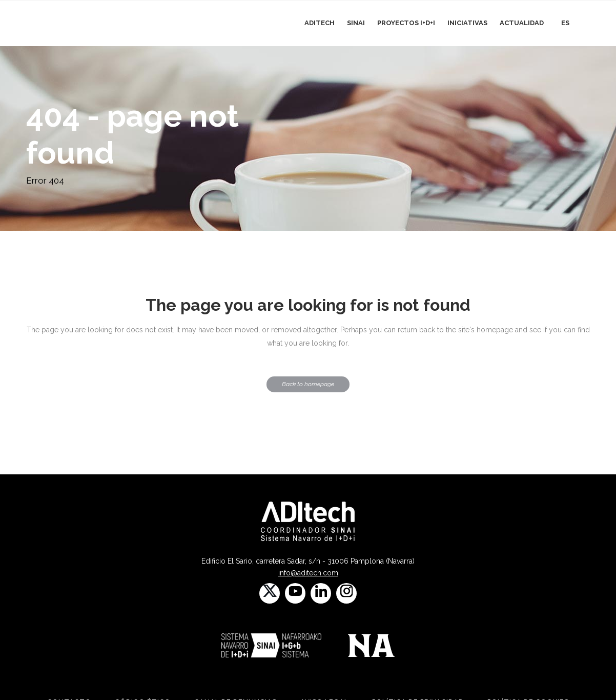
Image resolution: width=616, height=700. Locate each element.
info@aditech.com (308, 573)
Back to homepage (308, 384)
